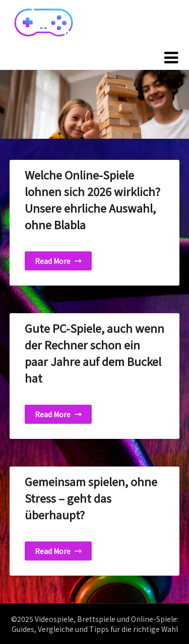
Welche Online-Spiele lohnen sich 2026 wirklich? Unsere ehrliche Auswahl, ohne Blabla (92, 199)
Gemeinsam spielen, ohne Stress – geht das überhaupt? (91, 498)
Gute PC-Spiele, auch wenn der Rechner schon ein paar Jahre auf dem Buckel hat (94, 353)
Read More (58, 261)
